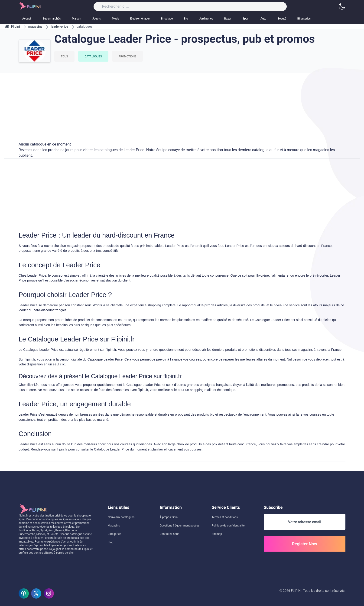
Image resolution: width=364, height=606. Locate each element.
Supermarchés (52, 19)
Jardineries (206, 19)
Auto (263, 19)
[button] (342, 7)
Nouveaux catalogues (121, 517)
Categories (114, 534)
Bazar (228, 19)
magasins (35, 26)
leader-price (60, 26)
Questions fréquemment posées (180, 526)
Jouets (96, 19)
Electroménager (140, 19)
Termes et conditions (225, 517)
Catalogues (93, 56)
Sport (246, 19)
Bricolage (167, 19)
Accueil (27, 19)
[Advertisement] (182, 105)
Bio (186, 19)
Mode (115, 19)
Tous (64, 56)
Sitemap (217, 534)
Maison (77, 19)
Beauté (282, 19)
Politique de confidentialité (228, 526)
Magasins (114, 526)
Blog (110, 542)
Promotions (128, 56)
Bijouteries (304, 19)
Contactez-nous (169, 534)
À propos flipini (169, 517)
